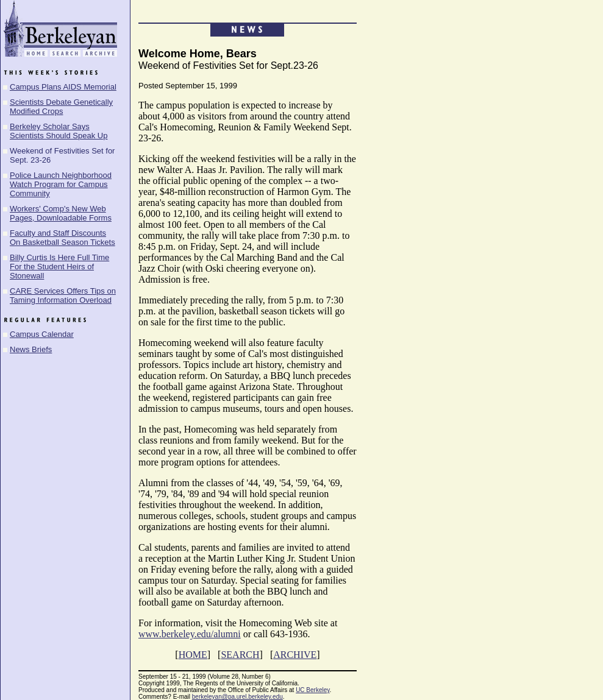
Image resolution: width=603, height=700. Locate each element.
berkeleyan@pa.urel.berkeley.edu (237, 697)
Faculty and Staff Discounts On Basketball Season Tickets (62, 238)
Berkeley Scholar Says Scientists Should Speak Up (59, 131)
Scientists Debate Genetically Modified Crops (61, 107)
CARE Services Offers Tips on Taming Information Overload (63, 295)
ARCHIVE (295, 655)
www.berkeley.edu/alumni (190, 634)
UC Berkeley (312, 690)
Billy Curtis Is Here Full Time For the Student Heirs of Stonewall (59, 267)
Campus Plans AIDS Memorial (63, 87)
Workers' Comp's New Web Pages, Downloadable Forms (61, 213)
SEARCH (240, 655)
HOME (193, 655)
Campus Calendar (42, 334)
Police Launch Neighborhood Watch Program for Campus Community (61, 184)
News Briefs (31, 349)
